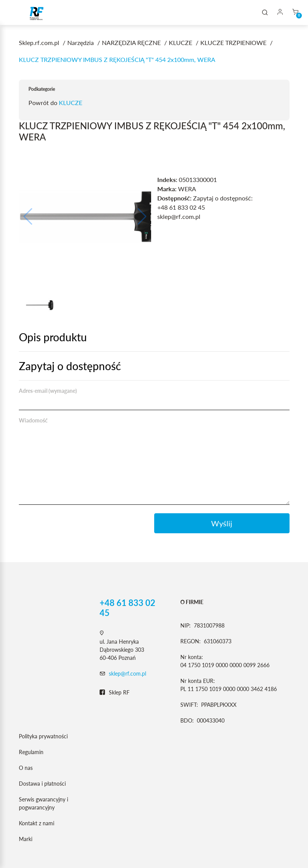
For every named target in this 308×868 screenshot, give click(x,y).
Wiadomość (33, 420)
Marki (26, 839)
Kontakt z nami (37, 823)
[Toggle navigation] (17, 13)
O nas (26, 768)
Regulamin (31, 752)
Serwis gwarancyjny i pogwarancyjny (43, 803)
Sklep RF (115, 693)
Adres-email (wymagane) (48, 391)
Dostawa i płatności (42, 784)
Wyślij (222, 523)
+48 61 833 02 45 (127, 608)
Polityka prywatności (43, 736)
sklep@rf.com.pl (127, 674)
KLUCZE (71, 103)
